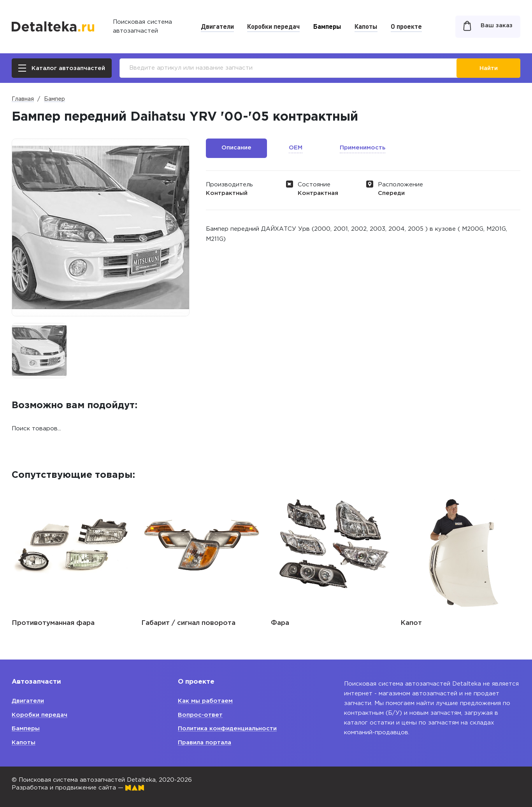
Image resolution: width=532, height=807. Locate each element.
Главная (23, 99)
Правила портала (205, 743)
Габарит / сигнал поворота (188, 623)
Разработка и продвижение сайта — (78, 788)
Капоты (366, 26)
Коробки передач (273, 26)
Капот (411, 623)
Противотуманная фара (53, 623)
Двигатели (217, 26)
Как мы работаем (205, 701)
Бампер (54, 99)
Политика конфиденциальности (227, 729)
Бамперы (327, 26)
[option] (39, 351)
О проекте (406, 26)
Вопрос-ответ (200, 715)
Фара (280, 623)
